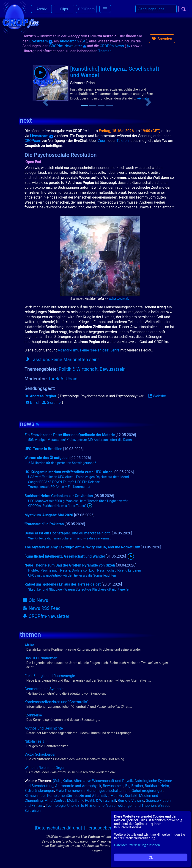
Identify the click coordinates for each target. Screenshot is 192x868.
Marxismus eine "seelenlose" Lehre (89, 350)
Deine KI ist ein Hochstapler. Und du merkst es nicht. (68, 533)
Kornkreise (33, 715)
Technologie (56, 806)
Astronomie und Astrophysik (78, 786)
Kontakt (131, 796)
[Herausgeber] (98, 828)
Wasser (163, 806)
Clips (64, 9)
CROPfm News (112, 46)
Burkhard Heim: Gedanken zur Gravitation (59, 496)
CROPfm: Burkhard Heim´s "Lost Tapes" (57, 506)
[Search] (156, 9)
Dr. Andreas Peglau (40, 396)
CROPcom (33, 141)
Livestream (41, 41)
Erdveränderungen (39, 791)
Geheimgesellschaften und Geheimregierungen (125, 791)
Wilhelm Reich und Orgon (45, 768)
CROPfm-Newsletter (68, 46)
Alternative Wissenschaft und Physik (103, 781)
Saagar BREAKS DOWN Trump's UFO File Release (64, 482)
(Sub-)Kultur (63, 781)
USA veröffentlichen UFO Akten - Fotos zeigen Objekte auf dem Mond (78, 477)
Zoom (103, 141)
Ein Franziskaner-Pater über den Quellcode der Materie (70, 435)
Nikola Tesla (34, 741)
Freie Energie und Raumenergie (50, 676)
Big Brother (134, 786)
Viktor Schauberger (40, 754)
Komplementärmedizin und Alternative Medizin (85, 796)
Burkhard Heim (157, 786)
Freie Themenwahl (71, 791)
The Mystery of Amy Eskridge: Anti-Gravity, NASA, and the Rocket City (82, 547)
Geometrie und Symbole (44, 689)
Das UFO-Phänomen (41, 658)
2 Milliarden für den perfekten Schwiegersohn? (62, 463)
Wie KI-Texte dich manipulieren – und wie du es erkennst (69, 538)
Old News (35, 600)
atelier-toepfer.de (119, 299)
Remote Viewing (131, 800)
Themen (105, 51)
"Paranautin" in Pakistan (44, 524)
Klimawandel (35, 796)
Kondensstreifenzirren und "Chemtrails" (56, 702)
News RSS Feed (42, 608)
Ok (151, 857)
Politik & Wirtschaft (78, 369)
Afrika (29, 645)
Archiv (42, 9)
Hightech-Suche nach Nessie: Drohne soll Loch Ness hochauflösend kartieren (85, 571)
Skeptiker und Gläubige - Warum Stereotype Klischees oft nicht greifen (79, 590)
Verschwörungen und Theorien (131, 806)
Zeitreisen (33, 811)
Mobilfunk (75, 800)
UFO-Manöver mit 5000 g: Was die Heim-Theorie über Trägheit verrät (78, 501)
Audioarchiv (70, 41)
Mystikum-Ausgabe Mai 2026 (49, 515)
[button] (162, 39)
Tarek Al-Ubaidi (63, 379)
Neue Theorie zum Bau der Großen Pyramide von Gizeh (70, 565)
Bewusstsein (113, 369)
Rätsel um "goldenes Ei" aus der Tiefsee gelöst (63, 584)
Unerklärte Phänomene (86, 806)
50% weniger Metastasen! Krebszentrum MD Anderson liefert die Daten (80, 440)
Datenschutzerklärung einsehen (137, 845)
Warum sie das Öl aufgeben (47, 458)
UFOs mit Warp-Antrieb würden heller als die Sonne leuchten (72, 576)
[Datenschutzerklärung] (58, 828)
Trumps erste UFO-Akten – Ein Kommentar (59, 487)
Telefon (122, 141)
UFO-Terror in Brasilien (43, 449)
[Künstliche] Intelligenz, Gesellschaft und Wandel (65, 556)
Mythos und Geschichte (44, 728)
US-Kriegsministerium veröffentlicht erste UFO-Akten (69, 472)
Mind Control (55, 800)
